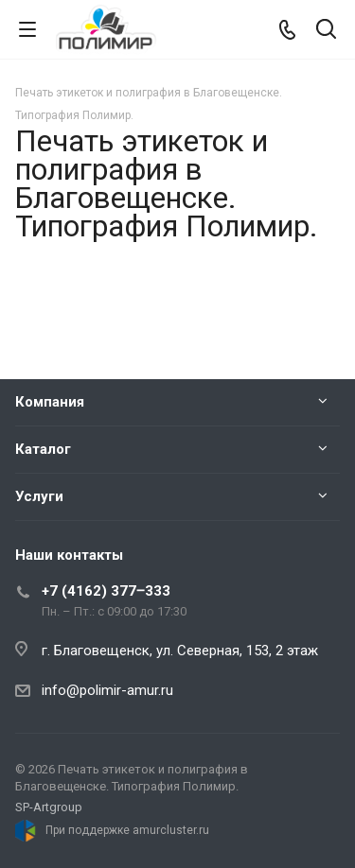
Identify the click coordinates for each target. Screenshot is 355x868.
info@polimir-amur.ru (107, 690)
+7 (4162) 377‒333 (106, 591)
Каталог (43, 449)
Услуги (39, 496)
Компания (50, 402)
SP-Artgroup (49, 807)
